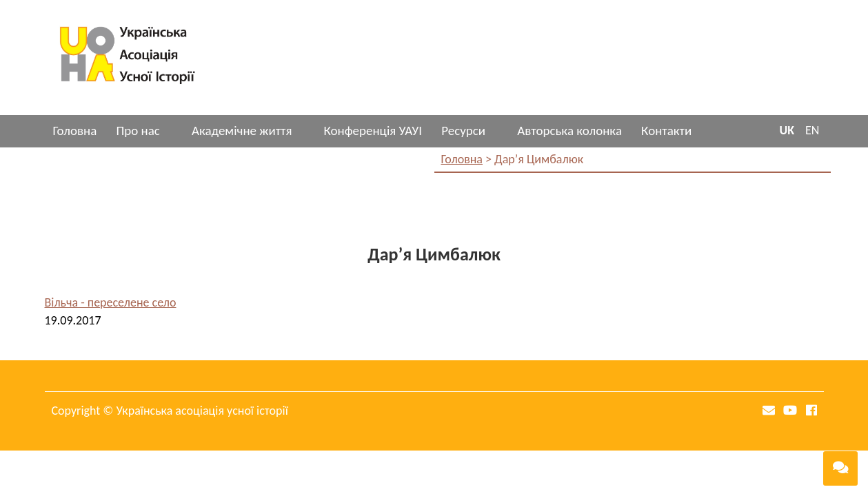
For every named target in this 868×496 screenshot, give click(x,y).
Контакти (666, 131)
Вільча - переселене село (111, 302)
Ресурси (463, 131)
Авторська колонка (569, 131)
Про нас (138, 131)
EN (812, 130)
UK (787, 130)
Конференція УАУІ (373, 131)
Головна (75, 131)
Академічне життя (242, 131)
